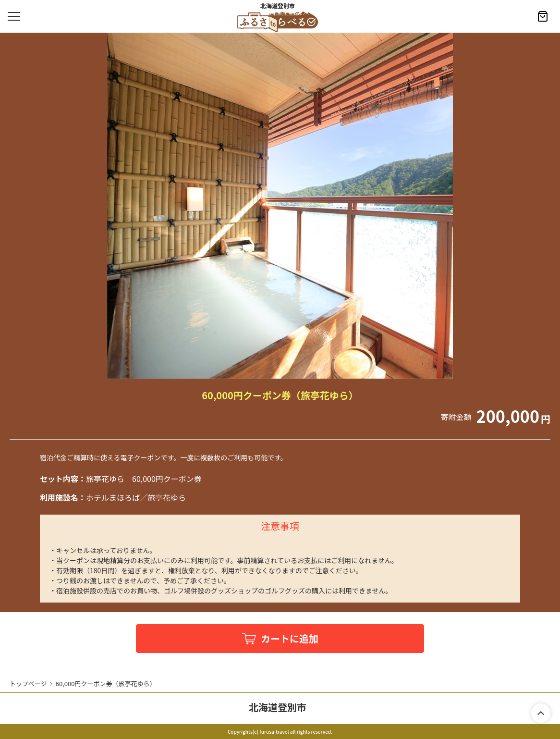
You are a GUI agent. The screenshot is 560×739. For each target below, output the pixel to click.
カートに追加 (290, 638)
